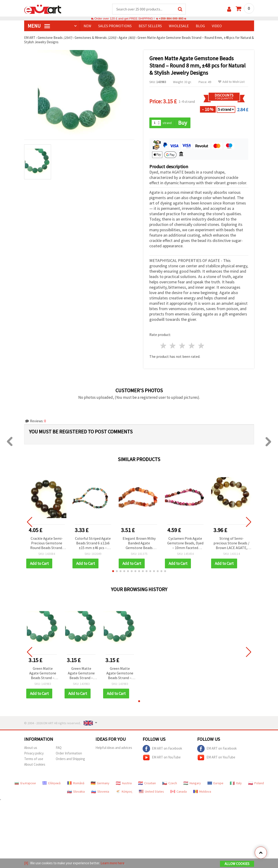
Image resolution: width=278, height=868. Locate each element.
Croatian (147, 783)
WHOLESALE (179, 26)
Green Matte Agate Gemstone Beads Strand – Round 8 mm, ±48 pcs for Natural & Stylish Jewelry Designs (43, 673)
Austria (124, 783)
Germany (100, 783)
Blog (200, 26)
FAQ (59, 748)
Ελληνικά (51, 783)
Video (217, 26)
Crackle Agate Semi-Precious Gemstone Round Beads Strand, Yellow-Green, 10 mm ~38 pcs (47, 543)
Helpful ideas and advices (114, 748)
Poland (256, 783)
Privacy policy (34, 753)
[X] (26, 863)
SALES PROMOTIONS (115, 26)
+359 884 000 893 (171, 18)
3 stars (182, 346)
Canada (179, 791)
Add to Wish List (231, 82)
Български (25, 783)
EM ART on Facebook (162, 749)
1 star (163, 346)
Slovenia (100, 791)
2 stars (173, 346)
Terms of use (34, 759)
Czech (170, 783)
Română (76, 783)
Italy (236, 783)
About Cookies (35, 764)
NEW (87, 26)
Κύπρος (124, 791)
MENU (39, 26)
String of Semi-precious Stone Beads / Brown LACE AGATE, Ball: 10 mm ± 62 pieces (231, 543)
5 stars (201, 346)
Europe (215, 783)
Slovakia (76, 791)
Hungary (192, 783)
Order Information (69, 753)
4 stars (192, 346)
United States (151, 791)
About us (31, 748)
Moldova (202, 791)
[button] (113, 571)
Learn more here (113, 863)
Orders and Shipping (70, 759)
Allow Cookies (237, 864)
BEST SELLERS (150, 26)
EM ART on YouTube (162, 757)
